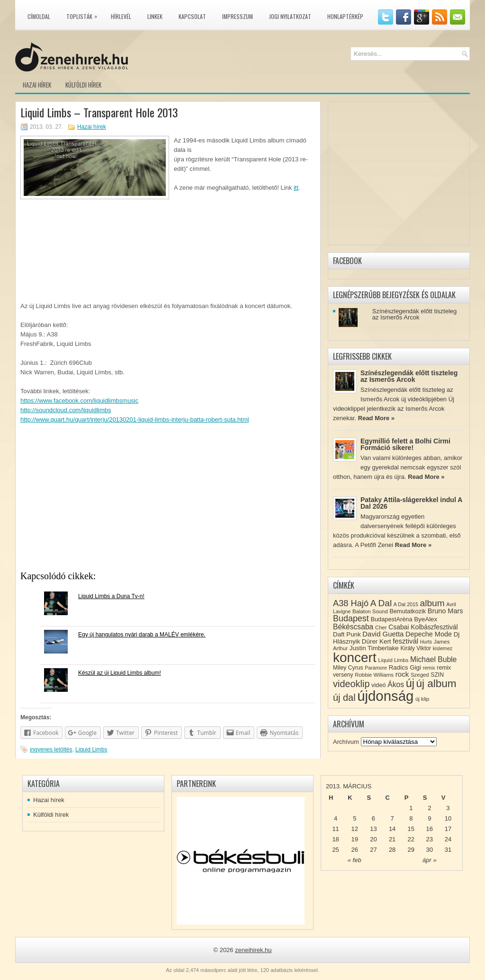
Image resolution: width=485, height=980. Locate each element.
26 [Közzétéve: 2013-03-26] (355, 850)
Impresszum (238, 16)
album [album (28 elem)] (432, 603)
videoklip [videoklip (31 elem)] (351, 684)
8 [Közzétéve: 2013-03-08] (411, 818)
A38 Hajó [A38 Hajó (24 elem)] (351, 603)
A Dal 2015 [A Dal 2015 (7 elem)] (406, 604)
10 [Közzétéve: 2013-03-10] (448, 818)
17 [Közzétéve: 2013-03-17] (448, 829)
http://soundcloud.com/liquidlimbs (66, 410)
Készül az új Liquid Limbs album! (120, 673)
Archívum (346, 742)
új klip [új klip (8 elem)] (422, 699)
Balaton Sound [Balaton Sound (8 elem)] (370, 611)
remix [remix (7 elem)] (429, 668)
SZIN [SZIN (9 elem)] (437, 675)
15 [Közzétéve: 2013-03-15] (411, 829)
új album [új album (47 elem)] (436, 684)
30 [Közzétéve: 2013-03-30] (430, 850)
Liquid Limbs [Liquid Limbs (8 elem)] (393, 660)
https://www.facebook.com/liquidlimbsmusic (79, 401)
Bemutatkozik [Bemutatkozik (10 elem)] (408, 611)
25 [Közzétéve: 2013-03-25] (335, 850)
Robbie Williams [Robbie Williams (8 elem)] (374, 675)
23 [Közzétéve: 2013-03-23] (430, 839)
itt (296, 188)
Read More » (376, 418)
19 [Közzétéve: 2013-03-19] (355, 839)
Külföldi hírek (83, 85)
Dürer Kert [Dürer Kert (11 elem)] (377, 641)
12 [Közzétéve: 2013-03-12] (355, 829)
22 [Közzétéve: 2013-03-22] (411, 839)
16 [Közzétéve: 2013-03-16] (430, 829)
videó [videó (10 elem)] (379, 685)
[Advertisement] (168, 500)
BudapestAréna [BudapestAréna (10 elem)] (391, 619)
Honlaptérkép (345, 16)
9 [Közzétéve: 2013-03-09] (429, 818)
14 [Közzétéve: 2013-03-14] (392, 829)
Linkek (155, 16)
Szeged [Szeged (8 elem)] (420, 675)
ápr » (430, 860)
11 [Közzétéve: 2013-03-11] (335, 829)
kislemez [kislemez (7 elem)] (443, 648)
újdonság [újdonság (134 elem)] (385, 696)
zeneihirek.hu (253, 950)
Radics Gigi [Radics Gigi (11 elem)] (405, 667)
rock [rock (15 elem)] (402, 674)
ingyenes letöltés (51, 750)
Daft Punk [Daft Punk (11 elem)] (347, 634)
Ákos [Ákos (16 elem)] (396, 684)
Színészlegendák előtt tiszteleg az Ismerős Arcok (415, 314)
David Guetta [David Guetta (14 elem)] (383, 634)
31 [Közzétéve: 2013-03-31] (448, 850)
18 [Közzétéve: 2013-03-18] (335, 839)
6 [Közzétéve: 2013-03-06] (373, 818)
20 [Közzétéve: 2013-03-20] (373, 839)
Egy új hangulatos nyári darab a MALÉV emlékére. (142, 635)
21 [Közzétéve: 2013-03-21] (392, 839)
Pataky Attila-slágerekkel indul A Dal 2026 (411, 503)
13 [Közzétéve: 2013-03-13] (373, 829)
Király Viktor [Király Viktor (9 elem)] (416, 648)
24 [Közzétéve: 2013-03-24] (448, 839)
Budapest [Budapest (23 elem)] (351, 618)
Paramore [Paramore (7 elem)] (376, 668)
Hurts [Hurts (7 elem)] (426, 642)
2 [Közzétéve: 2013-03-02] (429, 808)
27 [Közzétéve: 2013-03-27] (373, 850)
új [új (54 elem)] (410, 683)
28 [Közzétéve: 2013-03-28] (392, 850)
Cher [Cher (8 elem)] (381, 627)
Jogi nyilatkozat (290, 16)
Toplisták (84, 15)
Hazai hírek (37, 85)
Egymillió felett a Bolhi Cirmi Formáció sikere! (405, 444)
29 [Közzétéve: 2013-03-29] (411, 850)
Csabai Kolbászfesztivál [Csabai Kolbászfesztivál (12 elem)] (423, 627)
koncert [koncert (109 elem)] (355, 658)
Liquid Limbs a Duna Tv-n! (111, 596)
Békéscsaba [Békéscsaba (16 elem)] (353, 627)
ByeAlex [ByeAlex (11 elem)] (426, 619)
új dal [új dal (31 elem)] (344, 697)
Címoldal (39, 16)
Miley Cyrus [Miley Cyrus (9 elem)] (348, 668)
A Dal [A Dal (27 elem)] (381, 603)
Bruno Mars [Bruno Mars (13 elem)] (445, 611)
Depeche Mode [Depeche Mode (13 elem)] (429, 634)
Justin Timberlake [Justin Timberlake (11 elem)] (374, 648)
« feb (355, 860)
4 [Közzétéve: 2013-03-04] (336, 818)
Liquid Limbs (91, 750)
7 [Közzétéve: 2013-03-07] (392, 818)
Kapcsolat (192, 16)
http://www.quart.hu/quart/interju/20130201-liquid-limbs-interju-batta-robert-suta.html (135, 419)
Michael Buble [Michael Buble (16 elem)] (433, 659)
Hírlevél (121, 16)
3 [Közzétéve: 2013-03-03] (448, 808)
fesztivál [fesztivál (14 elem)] (405, 641)
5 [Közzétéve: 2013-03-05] (355, 818)
